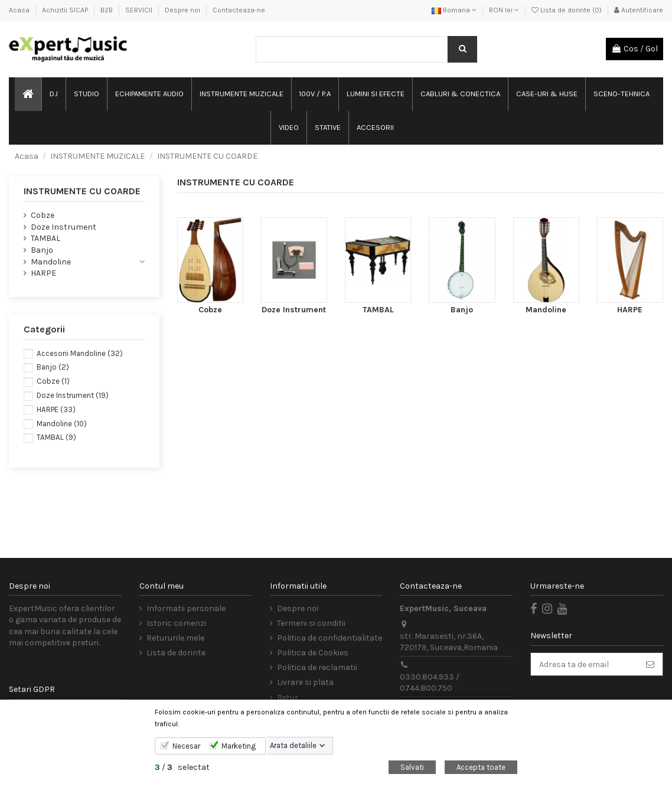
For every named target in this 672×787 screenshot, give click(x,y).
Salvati (412, 767)
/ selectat (182, 767)
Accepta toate (481, 767)
